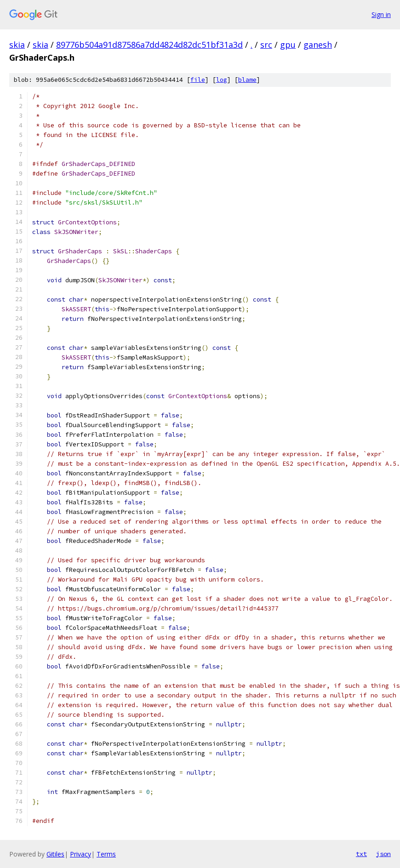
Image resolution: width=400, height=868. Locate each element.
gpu (288, 45)
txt (361, 854)
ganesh (318, 45)
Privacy (80, 854)
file (198, 80)
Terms (106, 854)
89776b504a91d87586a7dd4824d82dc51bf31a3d (149, 45)
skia (17, 45)
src (266, 45)
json (383, 854)
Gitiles (55, 854)
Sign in (381, 14)
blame (247, 80)
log (222, 80)
